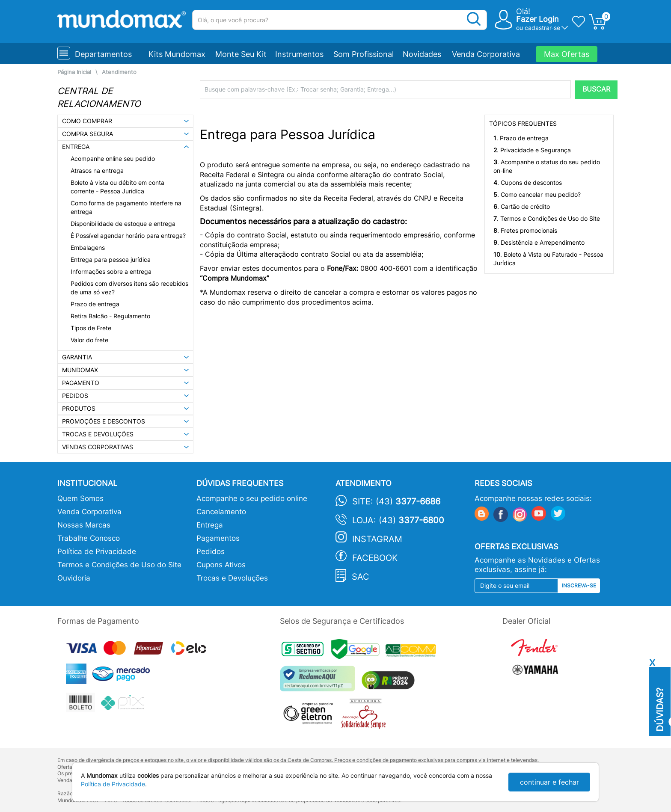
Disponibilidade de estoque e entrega (123, 224)
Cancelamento (221, 512)
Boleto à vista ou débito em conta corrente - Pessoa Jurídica (117, 187)
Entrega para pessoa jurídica (111, 259)
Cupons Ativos (221, 565)
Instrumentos (299, 54)
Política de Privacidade (97, 551)
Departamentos (103, 54)
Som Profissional (364, 54)
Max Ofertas (567, 54)
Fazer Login (537, 19)
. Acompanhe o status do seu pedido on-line (547, 166)
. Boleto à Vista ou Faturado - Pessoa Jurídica (548, 259)
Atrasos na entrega (97, 170)
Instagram (377, 539)
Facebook (375, 558)
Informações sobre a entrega (111, 271)
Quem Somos (80, 498)
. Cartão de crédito (522, 206)
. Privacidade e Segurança (532, 150)
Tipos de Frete (91, 328)
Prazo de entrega (95, 304)
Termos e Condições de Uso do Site (119, 565)
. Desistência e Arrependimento (539, 242)
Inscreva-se (579, 585)
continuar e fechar (549, 782)
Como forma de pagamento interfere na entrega (126, 207)
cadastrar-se (542, 28)
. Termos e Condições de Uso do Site (547, 218)
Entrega (210, 525)
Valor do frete (89, 340)
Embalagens (88, 247)
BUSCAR (596, 89)
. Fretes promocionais (525, 230)
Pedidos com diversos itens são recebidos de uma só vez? (129, 288)
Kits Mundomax (177, 54)
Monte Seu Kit (241, 54)
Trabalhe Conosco (89, 538)
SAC (361, 577)
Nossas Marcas (84, 525)
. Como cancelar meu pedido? (537, 194)
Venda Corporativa (486, 54)
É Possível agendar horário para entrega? (128, 236)
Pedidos (211, 551)
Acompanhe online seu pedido (113, 159)
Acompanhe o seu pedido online (252, 498)
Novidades (422, 54)
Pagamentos (218, 538)
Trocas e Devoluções (232, 578)
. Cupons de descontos (528, 182)
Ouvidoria (74, 578)
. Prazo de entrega (521, 138)
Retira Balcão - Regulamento (110, 316)
